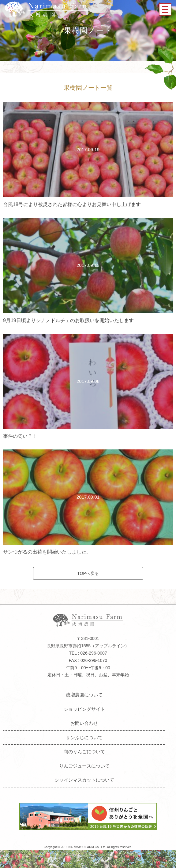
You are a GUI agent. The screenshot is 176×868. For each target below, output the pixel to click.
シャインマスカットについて (84, 780)
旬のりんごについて (84, 752)
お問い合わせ (84, 723)
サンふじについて (84, 737)
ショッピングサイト (84, 709)
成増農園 (47, 9)
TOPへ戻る (88, 573)
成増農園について (84, 695)
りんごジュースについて (84, 766)
